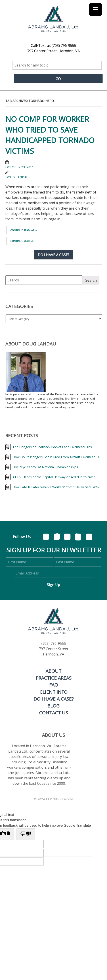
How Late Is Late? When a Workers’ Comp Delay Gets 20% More (57, 487)
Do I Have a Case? (54, 699)
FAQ (54, 685)
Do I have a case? (53, 255)
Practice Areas (54, 678)
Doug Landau (17, 177)
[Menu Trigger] (95, 9)
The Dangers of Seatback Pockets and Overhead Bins (52, 447)
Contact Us (53, 713)
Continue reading (24, 230)
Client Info (53, 692)
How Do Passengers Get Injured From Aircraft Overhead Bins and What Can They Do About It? (57, 457)
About (53, 671)
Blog (53, 706)
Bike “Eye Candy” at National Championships (45, 467)
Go (58, 79)
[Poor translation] (26, 834)
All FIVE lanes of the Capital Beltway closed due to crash (54, 477)
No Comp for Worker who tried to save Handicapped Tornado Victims (50, 135)
